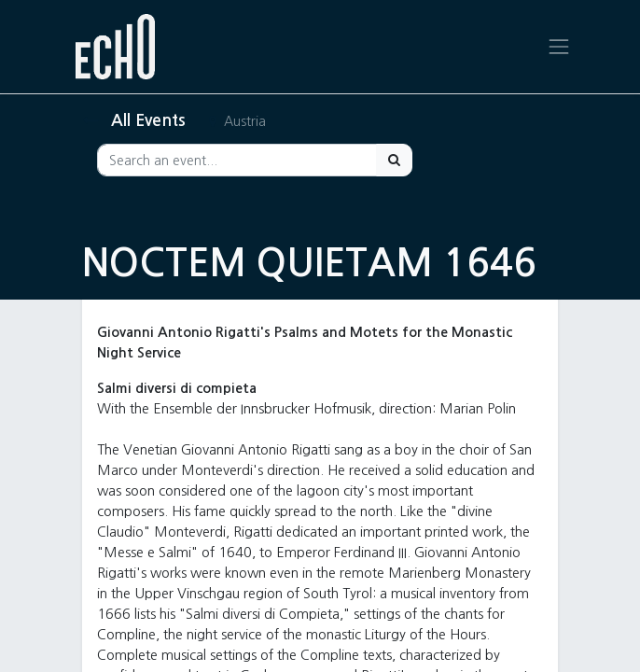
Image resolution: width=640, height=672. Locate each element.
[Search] (394, 160)
